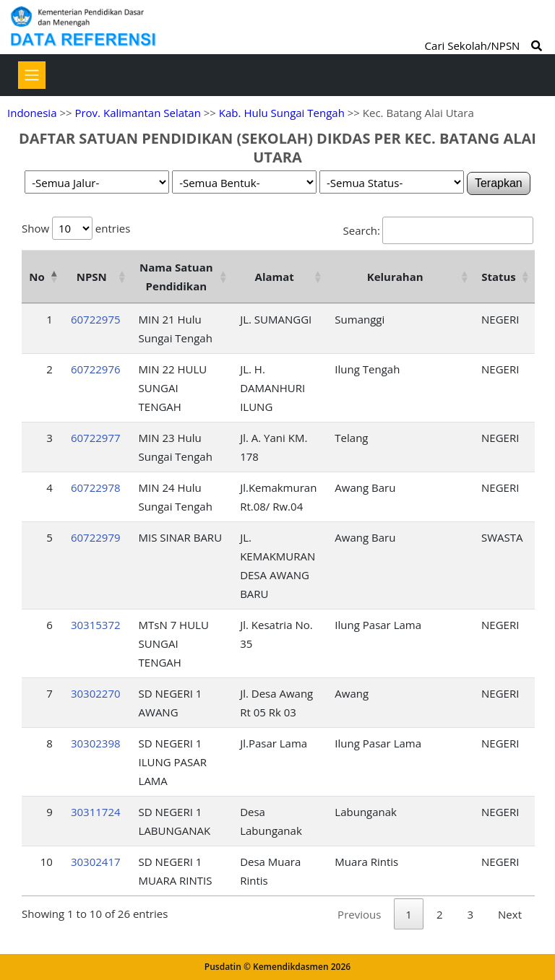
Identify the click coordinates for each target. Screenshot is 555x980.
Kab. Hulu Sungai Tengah (282, 113)
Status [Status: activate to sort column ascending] (499, 277)
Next (510, 914)
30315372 (96, 625)
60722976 (96, 369)
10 (47, 862)
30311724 (96, 812)
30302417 (96, 862)
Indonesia (32, 113)
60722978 (96, 487)
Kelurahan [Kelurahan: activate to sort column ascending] (395, 277)
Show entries (76, 228)
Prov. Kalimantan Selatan (137, 113)
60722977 (96, 438)
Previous (359, 914)
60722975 (96, 319)
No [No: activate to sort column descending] (36, 277)
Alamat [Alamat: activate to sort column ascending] (275, 277)
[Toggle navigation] (32, 75)
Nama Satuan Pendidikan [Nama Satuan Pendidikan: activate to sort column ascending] (176, 277)
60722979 (96, 537)
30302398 (96, 743)
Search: (438, 230)
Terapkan (499, 183)
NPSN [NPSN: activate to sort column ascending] (92, 277)
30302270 (96, 693)
